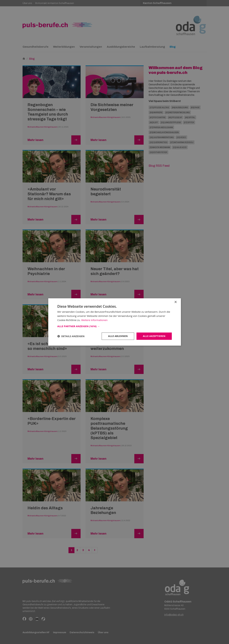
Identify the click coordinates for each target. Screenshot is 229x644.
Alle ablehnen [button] (118, 336)
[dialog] (114, 322)
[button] (115, 326)
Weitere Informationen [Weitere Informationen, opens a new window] (94, 320)
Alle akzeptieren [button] (154, 336)
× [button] (176, 302)
